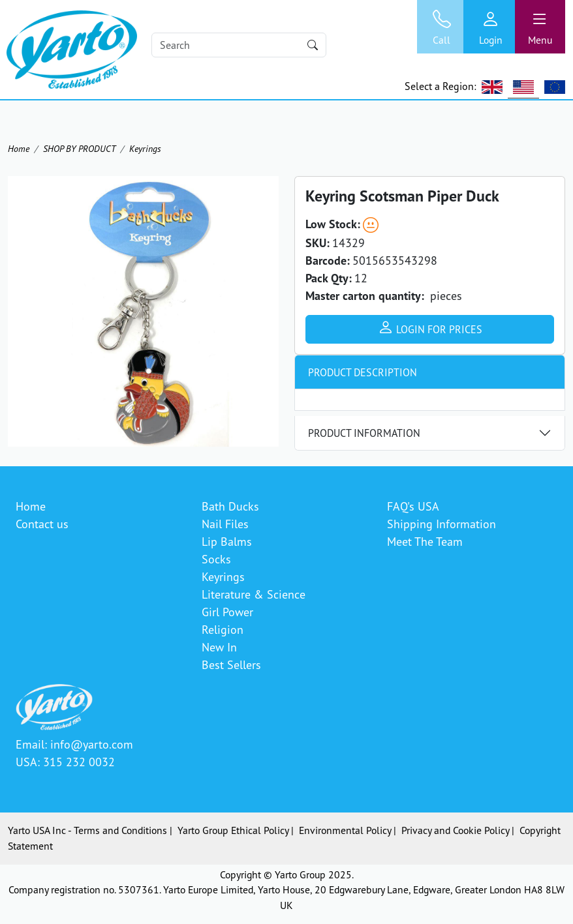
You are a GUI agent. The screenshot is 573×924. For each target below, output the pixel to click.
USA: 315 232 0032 (65, 762)
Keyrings (145, 148)
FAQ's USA (413, 506)
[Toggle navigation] (540, 27)
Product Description (363, 372)
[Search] (239, 45)
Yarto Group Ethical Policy (233, 830)
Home (19, 148)
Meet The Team (425, 541)
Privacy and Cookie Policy (455, 830)
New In (219, 647)
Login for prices (430, 327)
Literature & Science (254, 594)
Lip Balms (227, 541)
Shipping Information (441, 524)
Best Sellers (231, 664)
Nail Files (225, 524)
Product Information (364, 433)
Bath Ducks (230, 506)
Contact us (42, 524)
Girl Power (227, 612)
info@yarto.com (92, 744)
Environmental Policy (345, 830)
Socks (216, 559)
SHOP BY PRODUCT (79, 148)
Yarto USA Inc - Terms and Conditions (87, 830)
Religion (223, 629)
